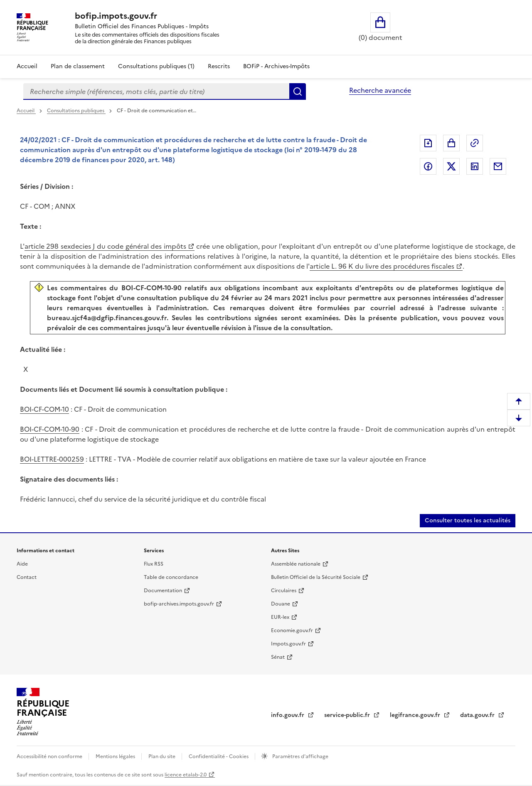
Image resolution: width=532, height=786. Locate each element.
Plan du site (163, 756)
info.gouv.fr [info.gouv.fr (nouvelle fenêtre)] (288, 715)
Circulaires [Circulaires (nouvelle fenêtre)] (284, 591)
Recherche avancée (380, 90)
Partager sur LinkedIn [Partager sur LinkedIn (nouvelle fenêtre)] (475, 166)
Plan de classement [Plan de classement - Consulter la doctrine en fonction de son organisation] (78, 66)
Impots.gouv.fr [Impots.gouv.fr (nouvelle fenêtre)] (288, 644)
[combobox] (156, 91)
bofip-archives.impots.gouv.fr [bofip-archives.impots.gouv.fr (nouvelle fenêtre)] (179, 604)
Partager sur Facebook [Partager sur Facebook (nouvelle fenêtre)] (428, 166)
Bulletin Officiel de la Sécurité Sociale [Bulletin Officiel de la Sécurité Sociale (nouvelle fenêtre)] (316, 577)
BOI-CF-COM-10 (44, 409)
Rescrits (219, 66)
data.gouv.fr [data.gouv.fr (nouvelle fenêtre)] (478, 715)
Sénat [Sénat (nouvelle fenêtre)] (278, 657)
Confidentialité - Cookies (219, 756)
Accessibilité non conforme (50, 756)
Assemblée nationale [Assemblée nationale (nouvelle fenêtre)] (296, 564)
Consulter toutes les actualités (468, 520)
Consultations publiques (76, 111)
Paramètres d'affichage (300, 756)
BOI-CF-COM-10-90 (50, 429)
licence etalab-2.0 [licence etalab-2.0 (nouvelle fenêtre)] (186, 775)
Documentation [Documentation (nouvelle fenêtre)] (163, 591)
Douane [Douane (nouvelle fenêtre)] (281, 604)
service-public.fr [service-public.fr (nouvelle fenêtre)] (348, 715)
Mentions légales (116, 756)
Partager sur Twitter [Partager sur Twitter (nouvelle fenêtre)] (451, 166)
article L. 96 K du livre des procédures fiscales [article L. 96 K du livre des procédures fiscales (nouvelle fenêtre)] (382, 266)
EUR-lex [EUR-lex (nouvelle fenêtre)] (280, 617)
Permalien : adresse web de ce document (475, 143)
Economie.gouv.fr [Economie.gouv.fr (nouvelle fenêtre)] (292, 630)
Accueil (27, 66)
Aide (22, 564)
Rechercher (298, 91)
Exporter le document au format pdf (428, 143)
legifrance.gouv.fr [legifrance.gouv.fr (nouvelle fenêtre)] (416, 715)
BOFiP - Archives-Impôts (276, 66)
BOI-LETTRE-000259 (52, 459)
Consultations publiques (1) (156, 66)
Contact (27, 577)
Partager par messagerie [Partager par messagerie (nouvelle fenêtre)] (498, 166)
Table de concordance (171, 577)
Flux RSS (154, 564)
